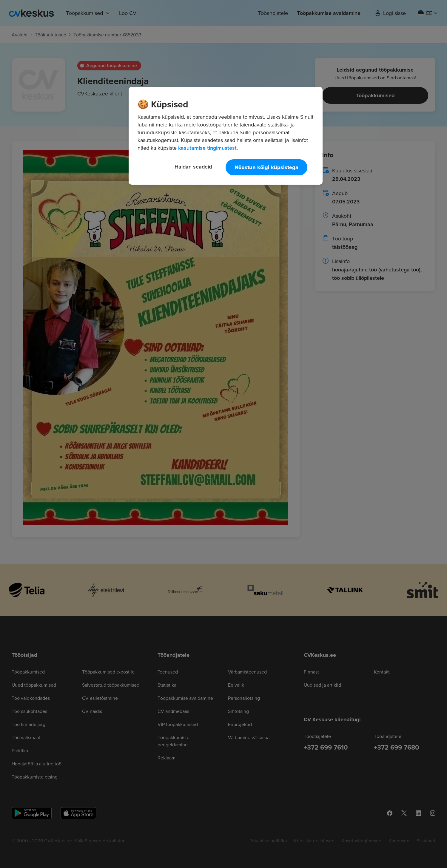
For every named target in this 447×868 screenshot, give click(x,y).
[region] (226, 136)
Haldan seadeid (193, 167)
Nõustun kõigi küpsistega (266, 167)
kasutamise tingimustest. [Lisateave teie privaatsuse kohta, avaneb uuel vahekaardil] (208, 148)
